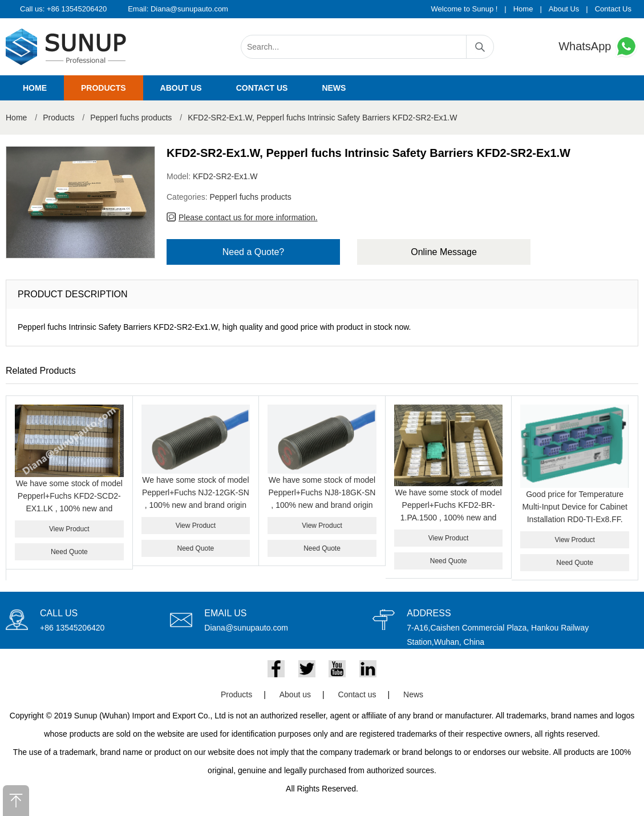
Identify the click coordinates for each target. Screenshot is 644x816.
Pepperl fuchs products (131, 118)
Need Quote (69, 552)
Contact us (262, 88)
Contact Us (613, 9)
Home (523, 9)
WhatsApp (598, 47)
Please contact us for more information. (248, 217)
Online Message (444, 252)
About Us (564, 9)
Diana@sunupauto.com (189, 9)
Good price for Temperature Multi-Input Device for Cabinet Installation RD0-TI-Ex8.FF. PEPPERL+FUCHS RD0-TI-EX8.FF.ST (574, 519)
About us (181, 88)
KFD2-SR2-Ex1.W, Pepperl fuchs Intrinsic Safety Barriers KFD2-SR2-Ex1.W (322, 118)
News (334, 88)
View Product (69, 529)
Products (104, 88)
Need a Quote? (254, 252)
